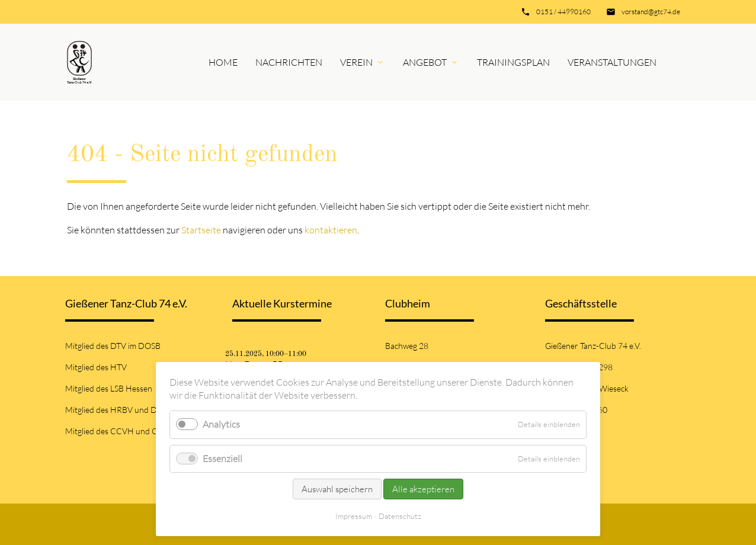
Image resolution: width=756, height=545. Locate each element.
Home (223, 62)
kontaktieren (331, 230)
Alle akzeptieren (423, 489)
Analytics (221, 424)
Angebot (425, 62)
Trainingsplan (513, 62)
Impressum (354, 516)
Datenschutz (400, 516)
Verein (356, 62)
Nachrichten (289, 62)
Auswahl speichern (337, 489)
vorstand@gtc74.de (651, 12)
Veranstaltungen (612, 62)
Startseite (201, 230)
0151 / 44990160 (563, 12)
